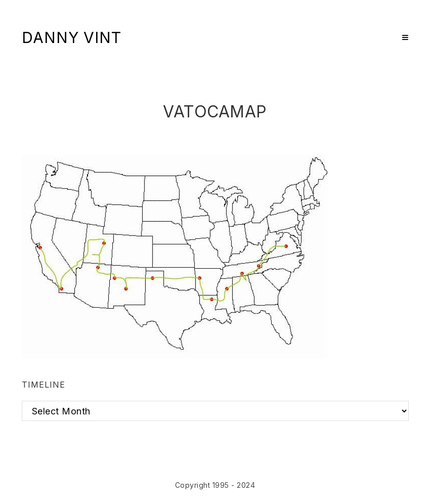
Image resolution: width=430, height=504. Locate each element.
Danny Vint (72, 37)
